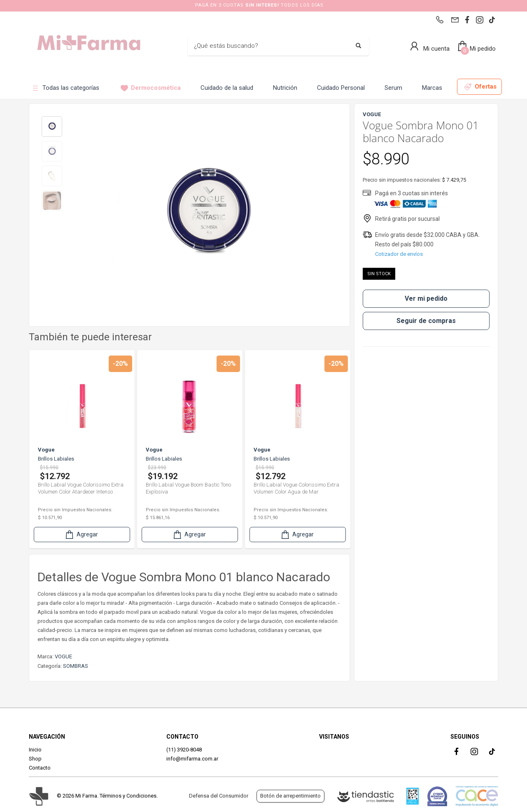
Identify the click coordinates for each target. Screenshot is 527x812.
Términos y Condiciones (128, 796)
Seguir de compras (426, 321)
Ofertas (480, 87)
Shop (35, 759)
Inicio (35, 750)
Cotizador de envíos (399, 254)
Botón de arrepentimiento (290, 796)
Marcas (432, 88)
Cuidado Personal (341, 88)
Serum (393, 88)
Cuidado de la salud (227, 88)
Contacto (40, 768)
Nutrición (285, 88)
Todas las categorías (65, 88)
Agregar (81, 535)
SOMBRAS (76, 666)
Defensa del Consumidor (219, 796)
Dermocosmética (151, 88)
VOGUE (63, 656)
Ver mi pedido (426, 298)
